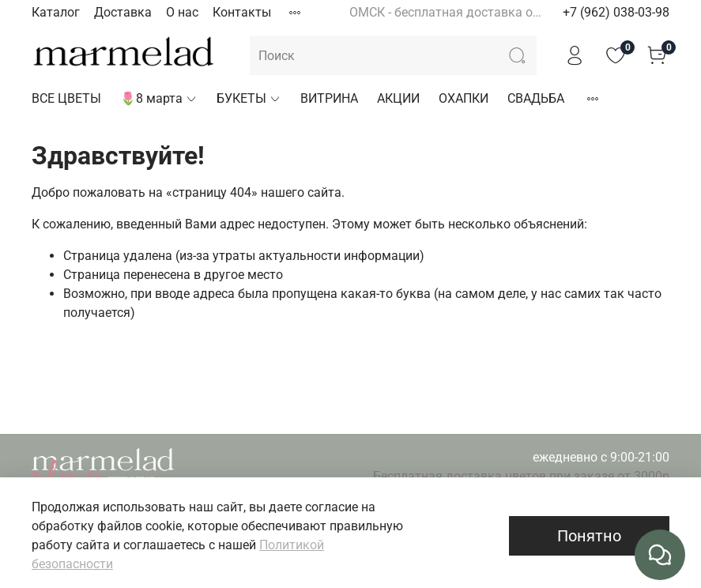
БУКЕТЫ (249, 98)
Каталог (56, 12)
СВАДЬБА (536, 98)
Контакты (242, 12)
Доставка (123, 12)
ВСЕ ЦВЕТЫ (66, 98)
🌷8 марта (159, 98)
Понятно (589, 536)
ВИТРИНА (329, 98)
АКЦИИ (398, 98)
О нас (182, 12)
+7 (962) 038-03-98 (616, 12)
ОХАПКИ (464, 98)
